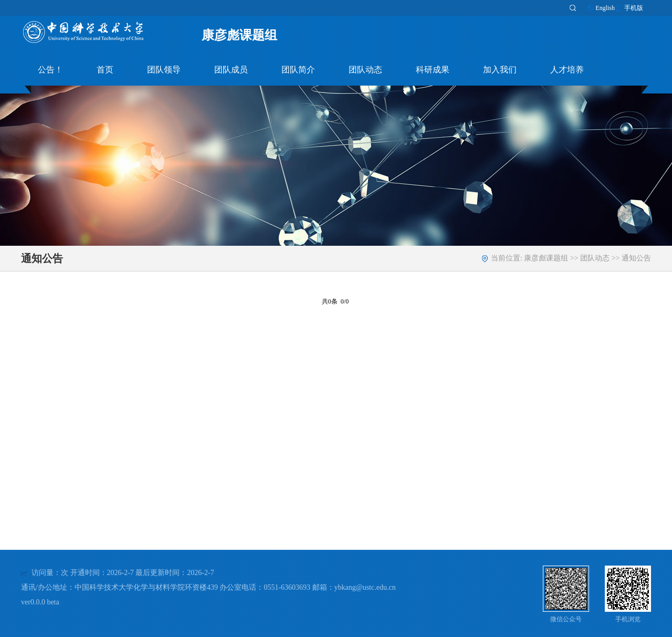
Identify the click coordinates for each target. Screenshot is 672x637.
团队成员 (231, 70)
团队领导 (164, 70)
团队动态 (365, 70)
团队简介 (298, 70)
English (605, 8)
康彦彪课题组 (239, 35)
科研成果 (433, 70)
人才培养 (567, 70)
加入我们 (500, 70)
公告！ (50, 70)
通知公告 (636, 258)
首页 (105, 70)
